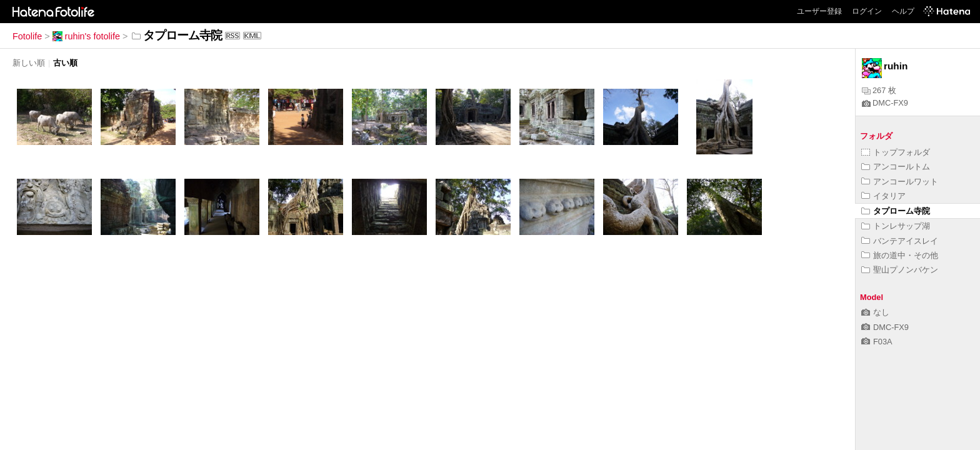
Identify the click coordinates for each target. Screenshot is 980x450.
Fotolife (27, 36)
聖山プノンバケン (900, 270)
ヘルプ (903, 11)
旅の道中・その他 (900, 255)
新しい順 (29, 63)
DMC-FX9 (885, 103)
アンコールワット (900, 182)
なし (875, 312)
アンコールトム (896, 167)
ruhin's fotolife (86, 36)
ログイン (867, 11)
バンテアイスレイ (900, 241)
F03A (877, 342)
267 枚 (879, 90)
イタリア (883, 196)
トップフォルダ (896, 152)
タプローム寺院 (896, 211)
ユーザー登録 (819, 11)
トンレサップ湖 (896, 226)
